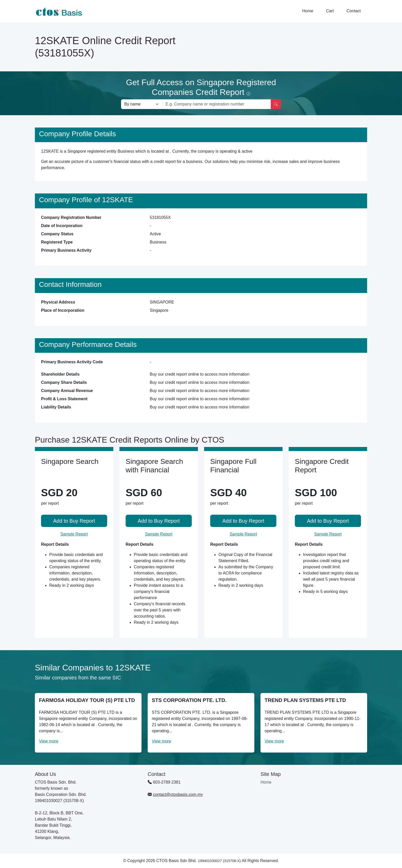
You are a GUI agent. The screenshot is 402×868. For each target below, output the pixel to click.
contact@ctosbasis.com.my (178, 794)
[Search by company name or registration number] (217, 104)
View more (49, 741)
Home (308, 11)
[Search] (276, 104)
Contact (354, 11)
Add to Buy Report (74, 521)
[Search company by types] (142, 104)
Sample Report (74, 534)
